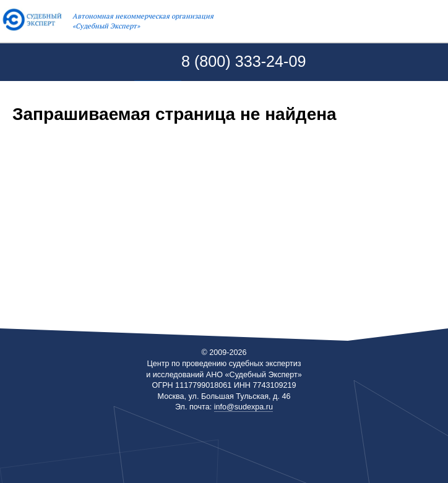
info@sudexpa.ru (243, 407)
